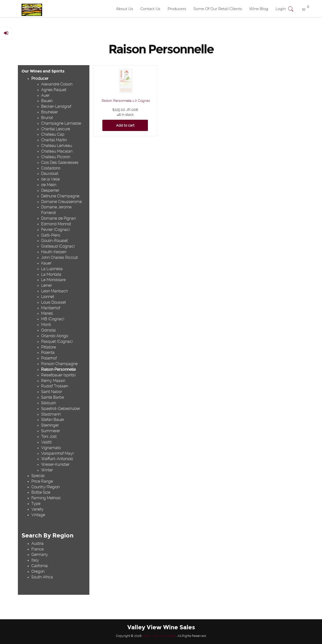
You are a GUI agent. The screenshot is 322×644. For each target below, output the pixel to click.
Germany (40, 555)
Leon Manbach (54, 291)
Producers (177, 9)
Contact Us (150, 9)
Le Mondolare (53, 280)
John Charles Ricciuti (60, 257)
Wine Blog (259, 9)
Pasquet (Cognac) (57, 341)
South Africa (42, 577)
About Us (125, 9)
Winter (47, 470)
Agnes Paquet (54, 90)
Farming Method (46, 498)
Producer (40, 78)
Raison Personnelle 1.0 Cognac (126, 101)
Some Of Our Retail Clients (218, 9)
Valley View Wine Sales (159, 636)
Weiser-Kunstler (55, 464)
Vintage (38, 515)
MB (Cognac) (53, 319)
